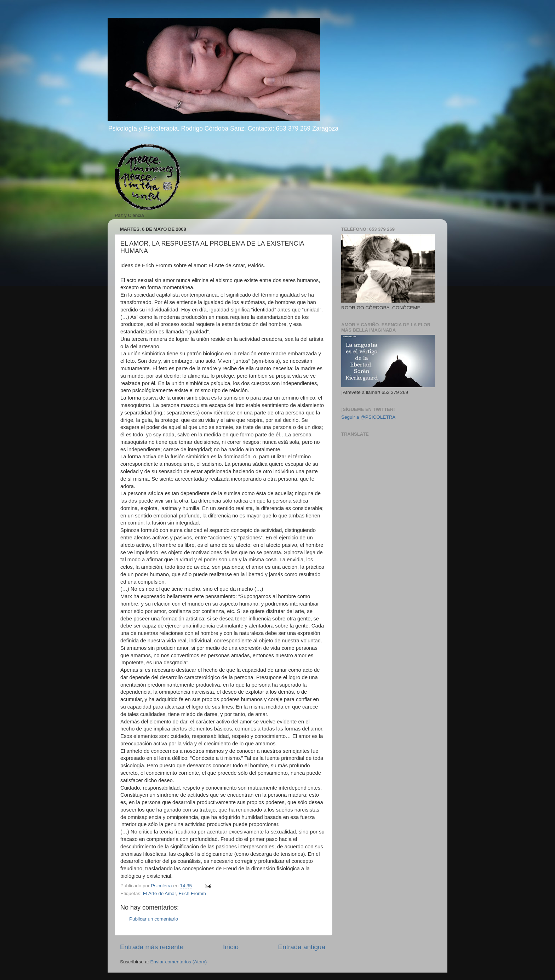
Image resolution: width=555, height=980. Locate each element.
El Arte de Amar (159, 893)
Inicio (231, 947)
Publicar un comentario (154, 919)
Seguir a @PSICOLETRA (368, 417)
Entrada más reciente (152, 947)
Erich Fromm (192, 893)
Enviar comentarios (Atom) (179, 962)
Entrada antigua (302, 947)
